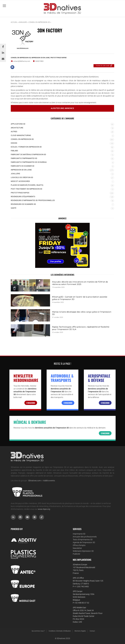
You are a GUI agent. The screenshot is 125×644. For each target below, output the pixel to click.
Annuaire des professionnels (85, 537)
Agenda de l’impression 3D (84, 542)
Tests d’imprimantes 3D (83, 540)
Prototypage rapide (58, 58)
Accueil (14, 22)
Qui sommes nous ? (38, 631)
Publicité (76, 554)
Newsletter (77, 548)
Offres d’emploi (79, 545)
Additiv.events (49, 481)
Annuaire (23, 22)
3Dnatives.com (34, 481)
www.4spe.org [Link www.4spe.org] (44, 509)
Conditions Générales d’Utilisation (60, 631)
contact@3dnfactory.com (20, 61)
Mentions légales (80, 631)
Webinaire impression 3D (83, 551)
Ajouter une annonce (62, 108)
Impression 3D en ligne (41, 58)
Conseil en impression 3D (39, 22)
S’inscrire (31, 403)
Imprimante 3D (79, 534)
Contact (92, 631)
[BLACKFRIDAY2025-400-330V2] (62, 245)
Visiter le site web (103, 66)
